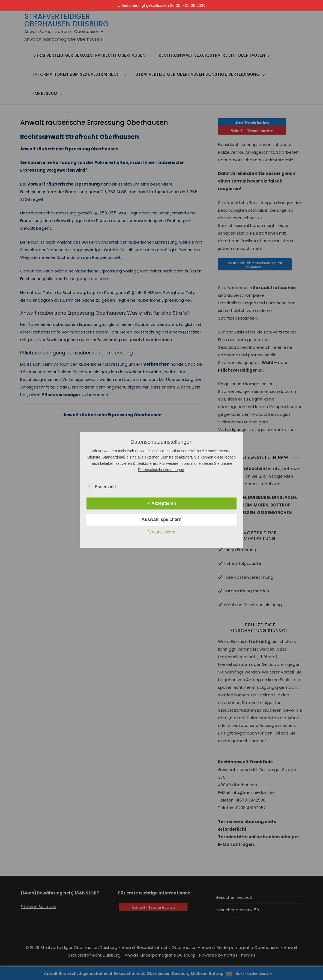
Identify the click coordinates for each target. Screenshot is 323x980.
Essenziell (101, 486)
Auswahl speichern (161, 519)
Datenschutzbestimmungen (161, 470)
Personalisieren (161, 532)
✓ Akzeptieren (161, 503)
